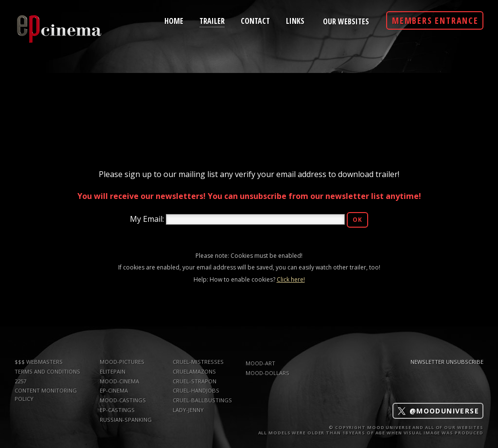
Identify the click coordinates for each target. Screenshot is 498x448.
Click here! (291, 279)
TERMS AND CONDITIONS (47, 371)
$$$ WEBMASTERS (39, 362)
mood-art (260, 363)
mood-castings (123, 400)
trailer (212, 20)
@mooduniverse (438, 411)
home (174, 20)
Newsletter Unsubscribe (447, 362)
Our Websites (346, 21)
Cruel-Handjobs (196, 390)
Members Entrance (435, 20)
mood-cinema (119, 381)
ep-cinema (114, 390)
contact (255, 20)
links (295, 20)
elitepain (113, 371)
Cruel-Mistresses (198, 362)
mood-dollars (267, 373)
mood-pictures (122, 362)
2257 (20, 381)
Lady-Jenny (188, 410)
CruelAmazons (194, 371)
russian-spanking (126, 420)
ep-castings (117, 410)
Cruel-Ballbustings (202, 400)
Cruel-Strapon (195, 381)
